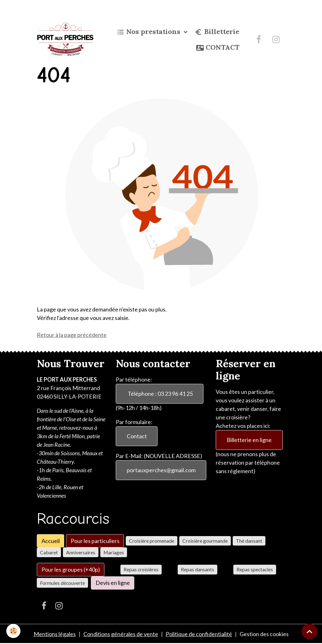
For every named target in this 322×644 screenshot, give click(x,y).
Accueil (51, 541)
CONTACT (218, 48)
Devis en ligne (113, 583)
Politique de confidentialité (199, 634)
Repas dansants (197, 569)
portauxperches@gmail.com (161, 470)
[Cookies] (13, 631)
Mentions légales (55, 634)
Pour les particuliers (95, 541)
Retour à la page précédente (72, 335)
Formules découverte (62, 583)
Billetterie (217, 32)
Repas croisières (141, 569)
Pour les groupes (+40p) (71, 569)
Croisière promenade (152, 541)
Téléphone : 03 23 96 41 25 (160, 394)
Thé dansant (249, 541)
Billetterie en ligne (249, 440)
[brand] (65, 39)
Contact (137, 436)
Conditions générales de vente (121, 634)
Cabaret (49, 552)
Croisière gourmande (205, 541)
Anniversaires (81, 552)
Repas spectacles (255, 569)
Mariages (114, 552)
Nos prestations (150, 32)
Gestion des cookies (264, 634)
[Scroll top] (309, 631)
